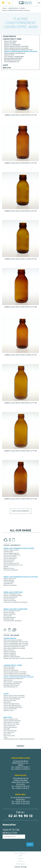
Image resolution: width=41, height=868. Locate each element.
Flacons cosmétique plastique (13, 596)
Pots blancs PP (8, 584)
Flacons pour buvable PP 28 (12, 555)
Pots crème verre (9, 732)
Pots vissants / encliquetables (14, 57)
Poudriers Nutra (8, 552)
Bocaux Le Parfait (9, 613)
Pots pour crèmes (9, 599)
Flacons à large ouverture (11, 563)
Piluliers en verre (9, 711)
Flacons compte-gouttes (11, 550)
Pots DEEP (7, 729)
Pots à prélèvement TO (12, 62)
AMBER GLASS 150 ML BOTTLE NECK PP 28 (20, 355)
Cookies (21, 859)
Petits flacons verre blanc (11, 724)
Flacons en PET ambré (10, 709)
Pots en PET (7, 734)
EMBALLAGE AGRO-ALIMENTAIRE (15, 609)
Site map (21, 861)
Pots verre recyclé (9, 736)
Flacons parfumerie (10, 726)
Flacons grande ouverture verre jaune (16, 48)
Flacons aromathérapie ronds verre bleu (16, 642)
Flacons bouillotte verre (11, 719)
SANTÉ (5, 65)
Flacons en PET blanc (10, 701)
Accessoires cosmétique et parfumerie (16, 602)
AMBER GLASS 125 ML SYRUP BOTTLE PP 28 (20, 307)
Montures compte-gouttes (12, 657)
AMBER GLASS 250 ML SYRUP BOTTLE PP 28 (21, 499)
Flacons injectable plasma (11, 704)
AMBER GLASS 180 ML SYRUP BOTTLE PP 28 (20, 403)
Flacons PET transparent (12, 45)
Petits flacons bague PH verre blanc (14, 647)
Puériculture (7, 702)
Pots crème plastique (10, 731)
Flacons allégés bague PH (11, 553)
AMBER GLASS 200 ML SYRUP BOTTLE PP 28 (21, 451)
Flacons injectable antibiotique (13, 707)
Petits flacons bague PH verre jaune (14, 648)
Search (9, 3)
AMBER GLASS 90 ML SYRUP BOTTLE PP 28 (20, 211)
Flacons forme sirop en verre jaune (14, 697)
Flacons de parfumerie (10, 597)
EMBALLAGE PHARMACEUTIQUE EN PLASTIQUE (21, 577)
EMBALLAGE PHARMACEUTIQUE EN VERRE (19, 548)
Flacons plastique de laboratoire (15, 53)
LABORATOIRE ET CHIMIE (12, 39)
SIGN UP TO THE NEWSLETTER (11, 832)
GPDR (21, 856)
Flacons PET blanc (10, 43)
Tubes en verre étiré (10, 601)
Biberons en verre (9, 568)
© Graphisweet (21, 864)
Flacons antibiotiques (10, 558)
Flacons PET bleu (9, 650)
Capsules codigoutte (10, 655)
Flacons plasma (8, 562)
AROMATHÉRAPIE (9, 37)
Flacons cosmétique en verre (12, 594)
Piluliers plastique (9, 580)
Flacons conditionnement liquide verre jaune (21, 52)
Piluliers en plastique (10, 652)
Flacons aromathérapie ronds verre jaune (16, 643)
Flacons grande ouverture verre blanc (16, 46)
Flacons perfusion (9, 560)
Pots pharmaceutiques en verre (13, 565)
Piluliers (6, 567)
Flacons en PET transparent (12, 699)
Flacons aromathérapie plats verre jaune (16, 645)
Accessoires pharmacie (11, 570)
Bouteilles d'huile (9, 619)
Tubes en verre (9, 55)
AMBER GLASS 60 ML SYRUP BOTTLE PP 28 (20, 163)
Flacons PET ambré (10, 41)
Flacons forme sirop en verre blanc (14, 696)
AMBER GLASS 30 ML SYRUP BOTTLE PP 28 (21, 115)
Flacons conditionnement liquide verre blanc (18, 50)
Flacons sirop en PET (10, 579)
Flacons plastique (9, 582)
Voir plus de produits (21, 511)
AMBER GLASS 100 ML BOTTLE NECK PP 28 (20, 259)
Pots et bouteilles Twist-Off (12, 611)
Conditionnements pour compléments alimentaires (19, 739)
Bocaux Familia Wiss (10, 614)
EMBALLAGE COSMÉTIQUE (13, 592)
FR (39, 3)
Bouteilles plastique (10, 618)
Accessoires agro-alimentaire (13, 621)
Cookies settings (20, 867)
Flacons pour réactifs (10, 557)
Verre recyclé (8, 616)
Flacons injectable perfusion (12, 706)
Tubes (5, 737)
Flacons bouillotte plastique (12, 721)
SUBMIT (30, 844)
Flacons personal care (10, 728)
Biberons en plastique (10, 585)
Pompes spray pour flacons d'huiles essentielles (18, 658)
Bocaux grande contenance (13, 58)
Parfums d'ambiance (10, 653)
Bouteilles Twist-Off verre (12, 60)
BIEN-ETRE (7, 68)
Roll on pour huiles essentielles (13, 640)
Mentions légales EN (20, 853)
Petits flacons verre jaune (11, 723)
